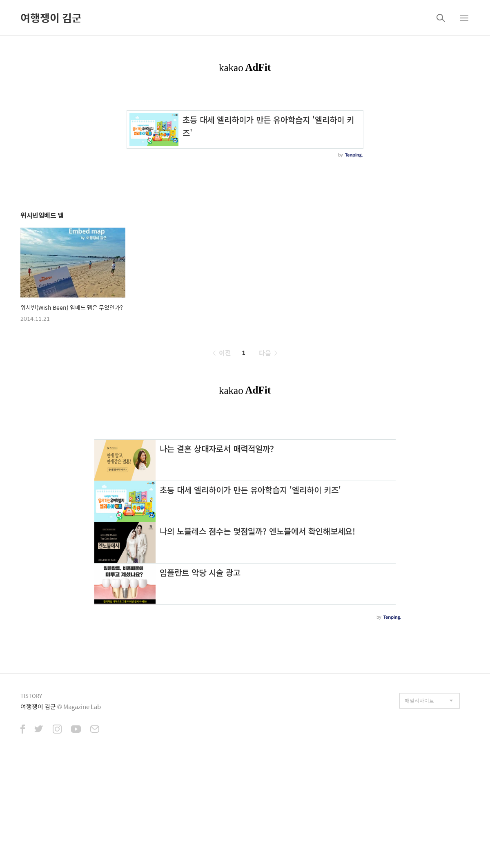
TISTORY (31, 696)
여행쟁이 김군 (51, 18)
